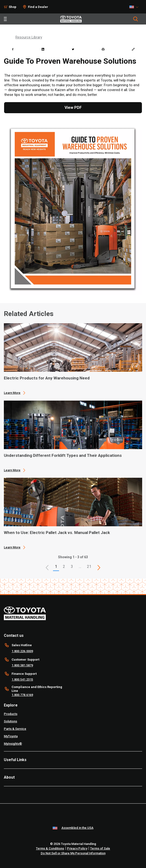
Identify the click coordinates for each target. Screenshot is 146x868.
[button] (47, 568)
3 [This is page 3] (72, 567)
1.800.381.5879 (22, 665)
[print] (103, 49)
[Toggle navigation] (5, 19)
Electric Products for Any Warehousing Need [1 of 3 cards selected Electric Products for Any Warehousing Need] (47, 378)
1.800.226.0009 (22, 651)
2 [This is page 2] (64, 567)
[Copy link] (133, 49)
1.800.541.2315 (22, 679)
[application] (73, 359)
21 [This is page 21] (89, 567)
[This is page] (99, 568)
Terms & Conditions (50, 848)
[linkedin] (43, 49)
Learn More (12, 393)
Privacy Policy (77, 848)
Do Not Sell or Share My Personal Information (73, 853)
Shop (13, 7)
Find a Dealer (38, 7)
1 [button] (56, 567)
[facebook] (13, 49)
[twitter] (73, 49)
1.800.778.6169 (22, 695)
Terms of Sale (100, 848)
